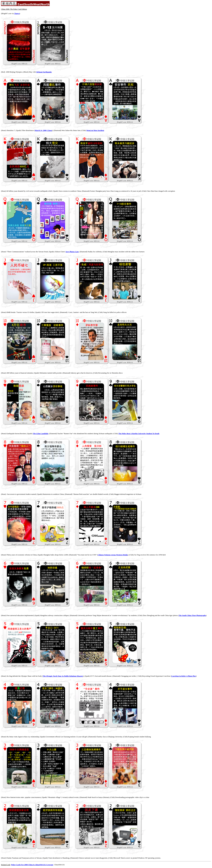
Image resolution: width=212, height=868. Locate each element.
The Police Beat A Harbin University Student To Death (139, 434)
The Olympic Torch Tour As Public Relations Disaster (63, 676)
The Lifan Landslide (40, 434)
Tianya (17, 13)
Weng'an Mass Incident (95, 130)
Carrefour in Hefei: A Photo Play (184, 676)
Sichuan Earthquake (44, 72)
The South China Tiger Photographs (192, 615)
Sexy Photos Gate (72, 252)
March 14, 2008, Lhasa (43, 130)
